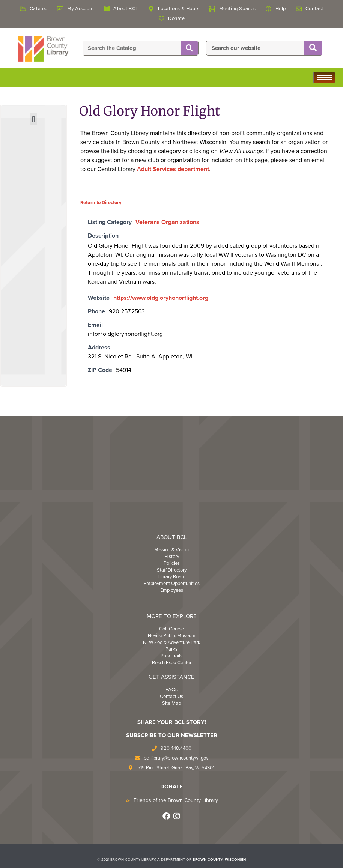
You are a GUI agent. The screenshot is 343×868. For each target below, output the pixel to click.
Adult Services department (173, 169)
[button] (34, 119)
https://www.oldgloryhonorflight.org (161, 298)
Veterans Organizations (167, 222)
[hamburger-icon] (324, 77)
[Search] (189, 48)
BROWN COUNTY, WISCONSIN (219, 860)
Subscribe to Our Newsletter (172, 735)
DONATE (171, 787)
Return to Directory (101, 203)
